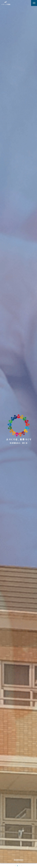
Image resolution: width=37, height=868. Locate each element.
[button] (15, 866)
